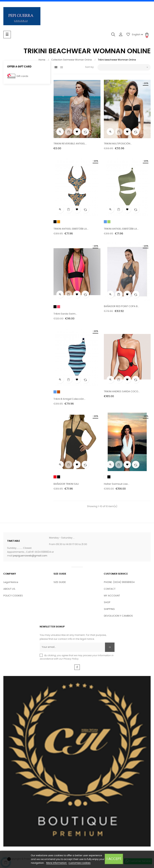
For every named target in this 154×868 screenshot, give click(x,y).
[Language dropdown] (138, 35)
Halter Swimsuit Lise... (117, 484)
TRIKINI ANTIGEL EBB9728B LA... (121, 229)
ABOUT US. (10, 589)
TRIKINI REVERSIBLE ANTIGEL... (70, 144)
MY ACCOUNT (112, 596)
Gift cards (22, 76)
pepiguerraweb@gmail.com (30, 556)
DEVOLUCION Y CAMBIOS (118, 616)
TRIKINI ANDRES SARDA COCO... (122, 392)
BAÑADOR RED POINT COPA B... (122, 306)
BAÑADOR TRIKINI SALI (66, 484)
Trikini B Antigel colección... (70, 399)
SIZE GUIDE (60, 582)
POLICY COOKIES (13, 596)
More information (57, 863)
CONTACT (110, 589)
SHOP (107, 602)
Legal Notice (11, 582)
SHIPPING (109, 609)
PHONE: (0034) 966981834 (119, 582)
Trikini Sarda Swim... (65, 314)
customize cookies (80, 863)
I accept (114, 859)
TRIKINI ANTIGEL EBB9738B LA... (71, 229)
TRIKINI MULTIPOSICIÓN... (118, 144)
